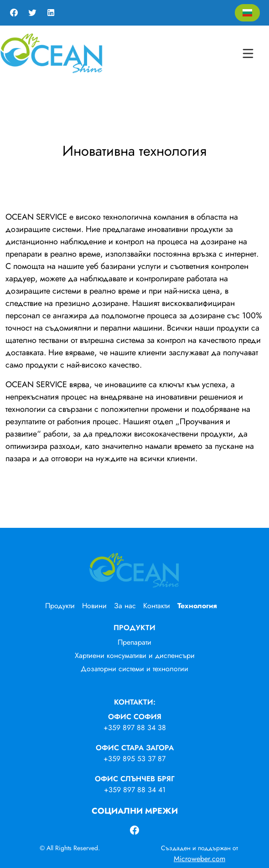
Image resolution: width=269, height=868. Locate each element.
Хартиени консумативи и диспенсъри (135, 655)
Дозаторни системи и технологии (134, 669)
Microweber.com (199, 859)
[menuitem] (64, 606)
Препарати (134, 642)
